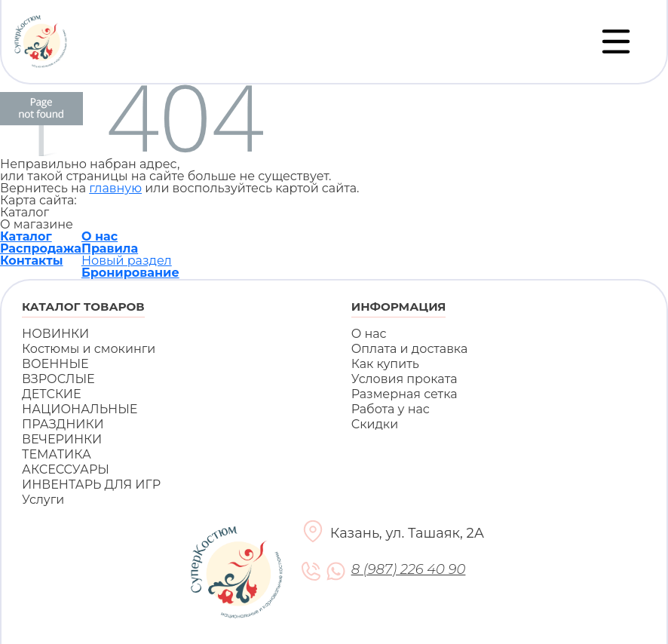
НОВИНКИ (55, 334)
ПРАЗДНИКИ (63, 424)
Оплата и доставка (410, 349)
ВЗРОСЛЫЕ (58, 379)
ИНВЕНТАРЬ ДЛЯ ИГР (91, 485)
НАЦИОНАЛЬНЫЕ (80, 409)
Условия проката (404, 379)
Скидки (375, 424)
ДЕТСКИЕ (52, 394)
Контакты (32, 261)
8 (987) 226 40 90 (408, 570)
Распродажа (41, 248)
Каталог (26, 236)
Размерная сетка (404, 394)
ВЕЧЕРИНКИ (62, 439)
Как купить (385, 364)
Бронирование (130, 273)
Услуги (43, 500)
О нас (100, 236)
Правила (110, 248)
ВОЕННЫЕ (55, 364)
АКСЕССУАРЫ (66, 469)
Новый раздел (127, 261)
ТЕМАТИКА (57, 454)
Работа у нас (391, 409)
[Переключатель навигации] (616, 41)
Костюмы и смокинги (89, 349)
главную (115, 188)
